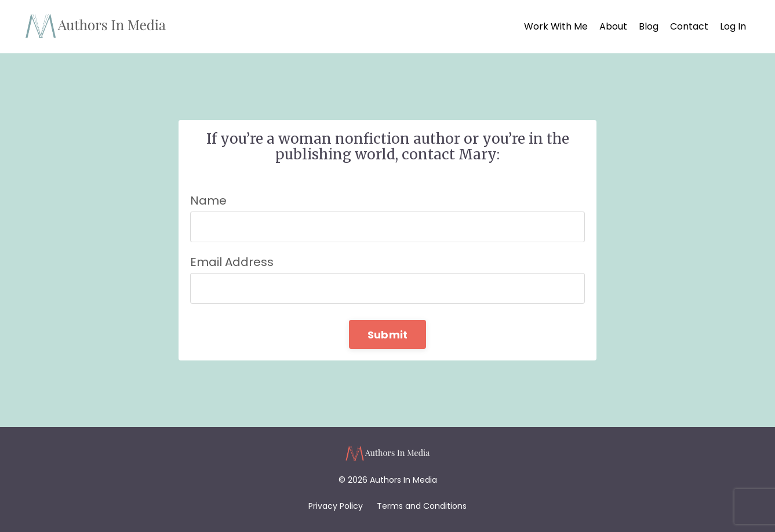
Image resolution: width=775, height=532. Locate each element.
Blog (649, 27)
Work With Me (556, 27)
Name (208, 201)
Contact (689, 27)
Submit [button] (388, 335)
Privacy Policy (336, 506)
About (613, 27)
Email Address (232, 262)
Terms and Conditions (422, 506)
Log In (733, 26)
